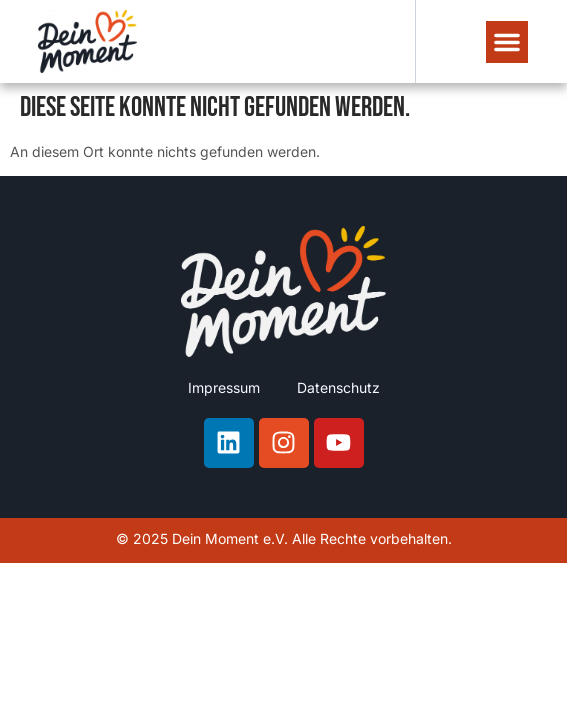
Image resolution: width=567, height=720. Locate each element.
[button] (507, 42)
